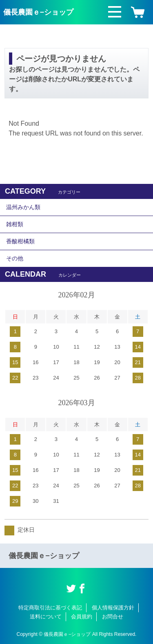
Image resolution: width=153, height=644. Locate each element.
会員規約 (82, 617)
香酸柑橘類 (20, 241)
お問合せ (113, 617)
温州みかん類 (23, 207)
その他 (15, 258)
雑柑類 (15, 224)
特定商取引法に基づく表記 (50, 608)
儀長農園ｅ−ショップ (39, 12)
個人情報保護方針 (113, 608)
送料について (46, 617)
